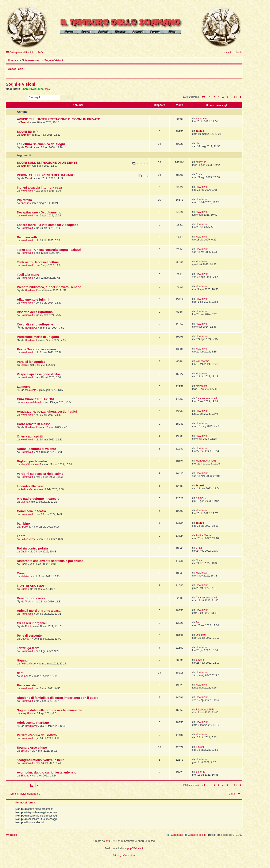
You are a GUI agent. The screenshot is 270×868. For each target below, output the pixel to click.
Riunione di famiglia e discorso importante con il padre (58, 698)
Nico (198, 143)
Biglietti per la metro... (33, 461)
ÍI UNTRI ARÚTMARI (32, 586)
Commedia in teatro (31, 511)
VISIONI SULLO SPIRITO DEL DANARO (46, 175)
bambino (23, 524)
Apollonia (26, 527)
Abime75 (201, 498)
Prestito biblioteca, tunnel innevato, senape (49, 287)
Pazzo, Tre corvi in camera (36, 349)
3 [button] (219, 97)
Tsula (28, 602)
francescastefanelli (31, 402)
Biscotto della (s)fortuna (35, 312)
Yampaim (201, 119)
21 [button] (235, 97)
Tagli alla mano (28, 275)
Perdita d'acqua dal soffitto (37, 735)
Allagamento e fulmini (33, 300)
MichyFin (201, 162)
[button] (203, 97)
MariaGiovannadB (31, 464)
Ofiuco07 (26, 639)
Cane (21, 573)
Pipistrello (24, 200)
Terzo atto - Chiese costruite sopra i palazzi (49, 250)
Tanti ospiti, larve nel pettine (38, 262)
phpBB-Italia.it (136, 848)
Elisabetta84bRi (205, 710)
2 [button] (214, 97)
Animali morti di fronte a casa (39, 611)
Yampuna (26, 676)
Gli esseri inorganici (32, 623)
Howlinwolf (27, 191)
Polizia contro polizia (32, 548)
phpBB (109, 841)
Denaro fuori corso (31, 598)
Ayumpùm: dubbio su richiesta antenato (47, 772)
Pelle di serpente (29, 636)
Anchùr (25, 203)
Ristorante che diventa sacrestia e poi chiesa (50, 561)
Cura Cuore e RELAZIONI (35, 399)
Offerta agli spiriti (30, 436)
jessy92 (25, 713)
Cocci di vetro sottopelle (35, 324)
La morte (23, 387)
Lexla (24, 365)
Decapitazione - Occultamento (39, 212)
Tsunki (25, 122)
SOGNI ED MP (27, 132)
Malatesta (31, 390)
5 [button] (227, 97)
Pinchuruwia (28, 89)
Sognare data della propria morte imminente (49, 710)
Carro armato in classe (34, 424)
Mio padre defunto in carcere (38, 499)
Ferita (21, 536)
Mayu (48, 89)
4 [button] (223, 97)
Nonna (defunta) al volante (36, 449)
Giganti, (23, 660)
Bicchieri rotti (27, 237)
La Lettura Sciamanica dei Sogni (41, 144)
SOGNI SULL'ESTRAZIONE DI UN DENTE (47, 163)
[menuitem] (38, 53)
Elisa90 (25, 751)
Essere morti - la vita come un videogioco (48, 225)
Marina (24, 502)
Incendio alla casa (30, 486)
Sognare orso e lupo (32, 748)
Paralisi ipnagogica (31, 362)
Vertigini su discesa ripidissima (40, 474)
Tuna (41, 89)
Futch (28, 626)
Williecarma (202, 361)
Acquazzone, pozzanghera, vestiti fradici (47, 412)
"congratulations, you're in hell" (40, 760)
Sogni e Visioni (20, 84)
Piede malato (26, 685)
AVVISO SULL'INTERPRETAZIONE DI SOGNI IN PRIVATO (59, 119)
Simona (25, 776)
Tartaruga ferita (28, 648)
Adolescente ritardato (33, 723)
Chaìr (199, 174)
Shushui (200, 660)
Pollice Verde (28, 489)
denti (21, 673)
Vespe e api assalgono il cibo (38, 374)
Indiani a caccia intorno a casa (39, 188)
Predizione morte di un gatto (38, 337)
